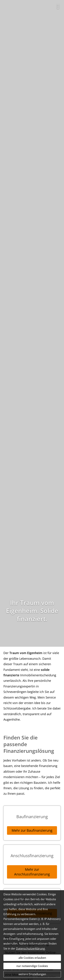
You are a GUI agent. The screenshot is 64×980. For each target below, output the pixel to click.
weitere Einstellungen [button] (32, 974)
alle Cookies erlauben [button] (32, 958)
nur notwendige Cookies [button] (32, 966)
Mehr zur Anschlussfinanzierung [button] (32, 872)
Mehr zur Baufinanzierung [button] (32, 830)
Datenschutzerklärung (30, 949)
